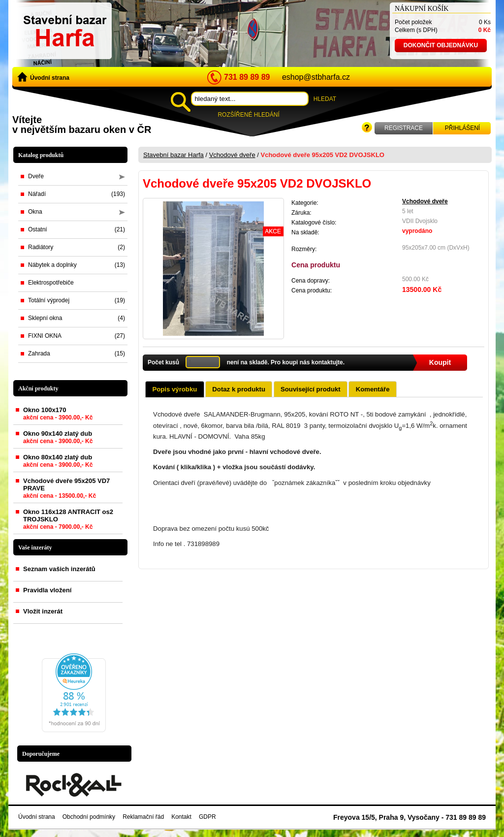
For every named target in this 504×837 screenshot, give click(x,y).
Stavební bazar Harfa (173, 155)
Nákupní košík (422, 9)
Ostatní (77, 229)
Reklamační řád (143, 817)
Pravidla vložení (47, 590)
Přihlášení (462, 128)
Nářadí (77, 194)
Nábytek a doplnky (77, 265)
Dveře (77, 176)
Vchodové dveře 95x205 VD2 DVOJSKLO (323, 155)
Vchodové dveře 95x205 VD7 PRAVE (66, 490)
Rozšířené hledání (248, 115)
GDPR (207, 817)
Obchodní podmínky (89, 817)
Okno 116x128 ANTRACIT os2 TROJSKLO (68, 521)
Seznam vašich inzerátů (59, 569)
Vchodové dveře (232, 155)
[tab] (174, 389)
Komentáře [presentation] (373, 389)
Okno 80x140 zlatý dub (58, 463)
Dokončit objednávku (441, 45)
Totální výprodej (77, 300)
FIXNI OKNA (77, 336)
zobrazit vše (109, 547)
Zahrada (77, 354)
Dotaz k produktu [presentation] (239, 389)
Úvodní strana (43, 77)
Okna (77, 212)
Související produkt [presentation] (311, 389)
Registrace (404, 128)
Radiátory (77, 247)
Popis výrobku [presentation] (174, 389)
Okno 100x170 (58, 416)
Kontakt (181, 817)
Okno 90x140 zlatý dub (58, 439)
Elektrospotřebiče (51, 283)
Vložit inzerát (43, 611)
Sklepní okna (77, 318)
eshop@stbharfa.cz (316, 77)
